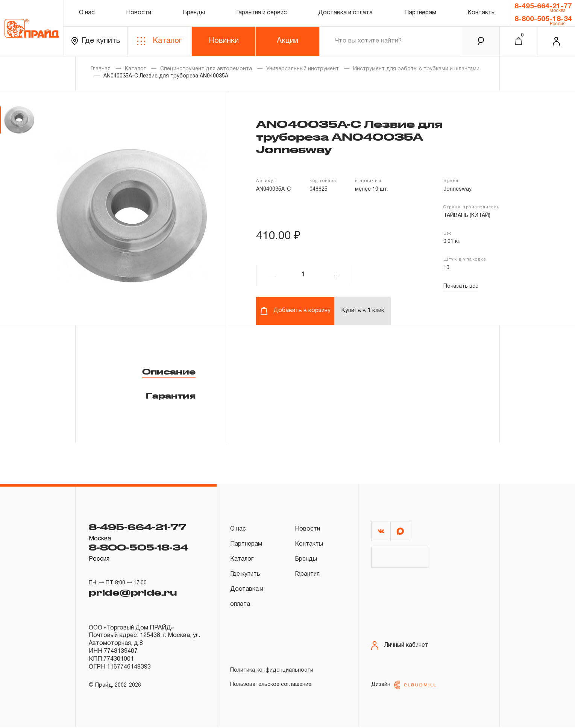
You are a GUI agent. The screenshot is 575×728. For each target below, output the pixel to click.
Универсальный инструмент (303, 69)
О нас (87, 13)
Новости (139, 13)
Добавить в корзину (295, 311)
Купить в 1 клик (363, 311)
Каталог (160, 41)
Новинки (224, 41)
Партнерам (420, 13)
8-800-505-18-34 (543, 19)
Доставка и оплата (345, 13)
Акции (287, 41)
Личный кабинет (400, 647)
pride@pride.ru (133, 593)
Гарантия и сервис (262, 13)
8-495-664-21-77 (543, 6)
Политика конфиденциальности (272, 670)
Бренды (194, 13)
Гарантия (171, 396)
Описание (169, 372)
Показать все (461, 286)
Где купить (96, 41)
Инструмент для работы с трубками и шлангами (416, 69)
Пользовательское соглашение (271, 685)
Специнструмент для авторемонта (206, 69)
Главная (101, 69)
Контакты (482, 13)
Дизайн (404, 686)
